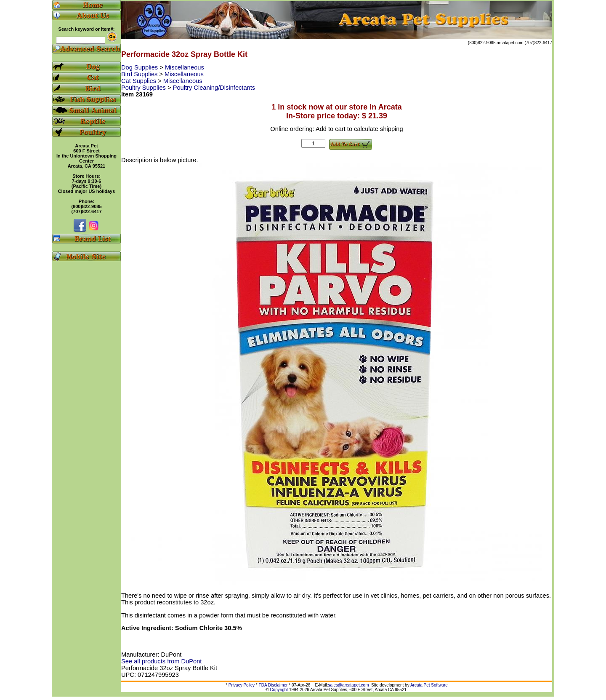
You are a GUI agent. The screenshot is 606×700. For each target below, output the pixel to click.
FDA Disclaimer (273, 685)
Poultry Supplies (144, 88)
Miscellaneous (185, 67)
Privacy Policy (242, 685)
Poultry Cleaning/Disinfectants (214, 88)
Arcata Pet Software (429, 685)
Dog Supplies (140, 67)
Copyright (279, 690)
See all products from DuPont (161, 661)
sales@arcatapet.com (349, 685)
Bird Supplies (140, 74)
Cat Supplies (140, 81)
